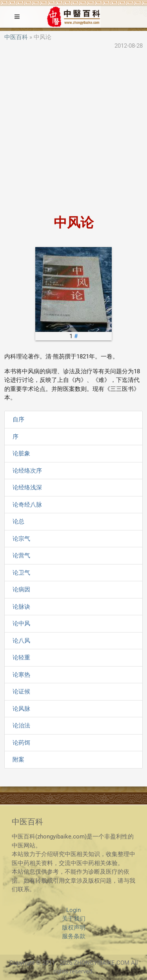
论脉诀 (21, 607)
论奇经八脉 (27, 505)
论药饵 (21, 743)
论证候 (21, 692)
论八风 (21, 641)
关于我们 (74, 919)
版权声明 (74, 928)
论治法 (21, 726)
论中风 (21, 623)
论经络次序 (27, 471)
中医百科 (16, 37)
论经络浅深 (27, 487)
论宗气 (21, 539)
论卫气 (21, 573)
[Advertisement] (73, 133)
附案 (18, 760)
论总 (18, 521)
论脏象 (21, 453)
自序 (18, 419)
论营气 (21, 555)
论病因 (21, 589)
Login (73, 910)
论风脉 (21, 709)
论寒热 (21, 675)
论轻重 (21, 658)
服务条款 (74, 936)
